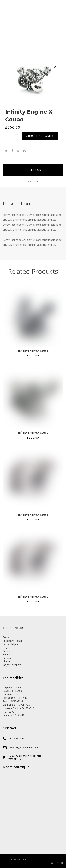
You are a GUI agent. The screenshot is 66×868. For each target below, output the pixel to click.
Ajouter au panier (40, 136)
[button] (17, 134)
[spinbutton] (11, 137)
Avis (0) (33, 181)
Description (33, 170)
